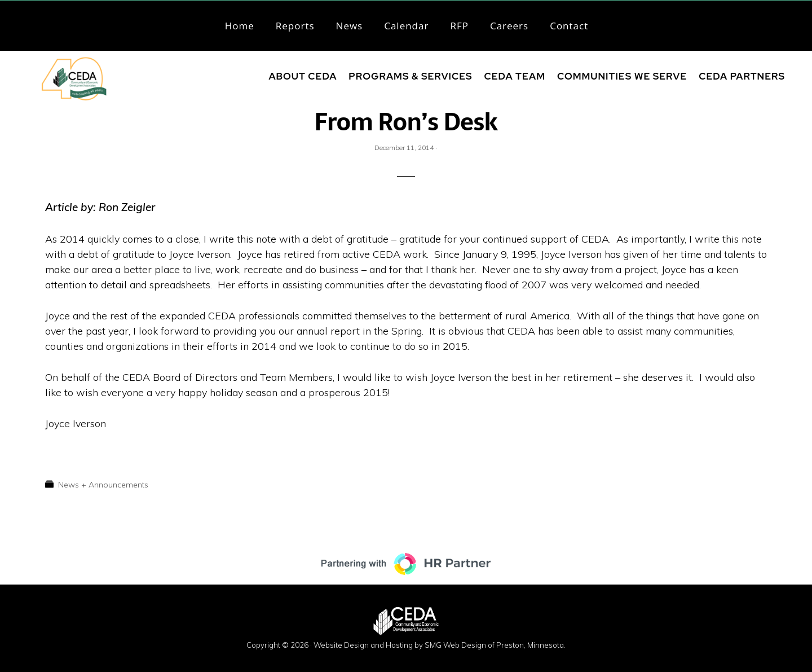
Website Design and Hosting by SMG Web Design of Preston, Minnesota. (440, 645)
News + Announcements (103, 485)
